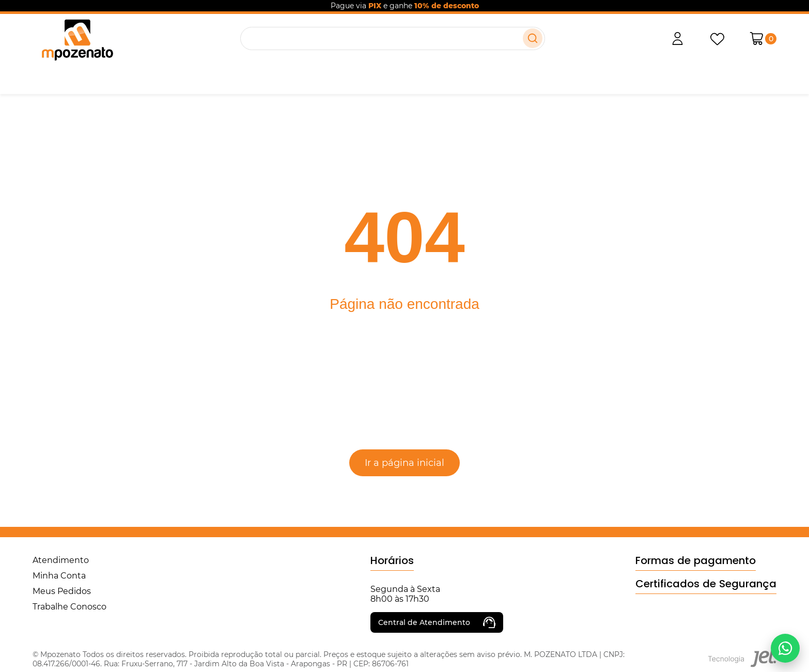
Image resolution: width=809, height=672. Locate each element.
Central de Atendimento (437, 622)
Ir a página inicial (404, 463)
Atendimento (61, 560)
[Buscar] (533, 38)
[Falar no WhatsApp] (785, 648)
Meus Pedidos (62, 591)
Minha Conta (59, 576)
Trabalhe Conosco (69, 607)
